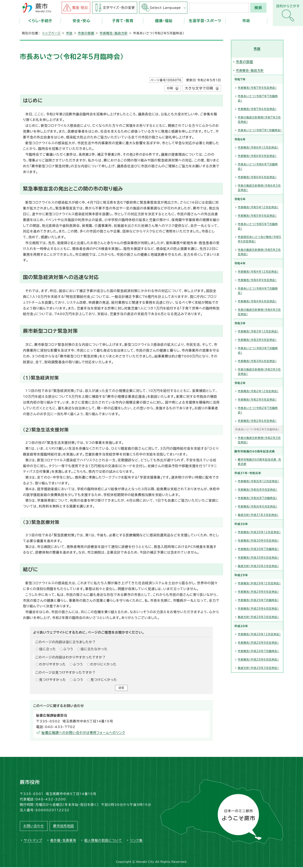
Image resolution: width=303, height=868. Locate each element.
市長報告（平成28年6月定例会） (258, 660)
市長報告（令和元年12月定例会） (259, 481)
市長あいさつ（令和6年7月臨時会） (258, 167)
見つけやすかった (53, 680)
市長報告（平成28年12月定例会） (259, 634)
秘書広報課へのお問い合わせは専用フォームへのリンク (83, 733)
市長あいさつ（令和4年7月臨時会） (258, 291)
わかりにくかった (103, 664)
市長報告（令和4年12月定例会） (258, 272)
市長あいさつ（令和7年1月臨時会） (260, 130)
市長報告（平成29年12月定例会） (259, 583)
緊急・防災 (80, 8)
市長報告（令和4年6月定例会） (257, 301)
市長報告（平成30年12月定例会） (259, 532)
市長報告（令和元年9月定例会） (258, 490)
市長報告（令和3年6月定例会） (257, 361)
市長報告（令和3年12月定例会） (258, 331)
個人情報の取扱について (103, 841)
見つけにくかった (104, 680)
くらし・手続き (40, 21)
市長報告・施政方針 (114, 33)
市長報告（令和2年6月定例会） (257, 421)
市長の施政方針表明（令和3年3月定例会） (259, 372)
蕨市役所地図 (64, 827)
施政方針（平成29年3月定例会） (258, 617)
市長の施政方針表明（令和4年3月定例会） (259, 312)
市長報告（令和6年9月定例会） (257, 156)
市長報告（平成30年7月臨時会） (258, 549)
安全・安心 (82, 21)
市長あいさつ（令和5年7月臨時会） (258, 226)
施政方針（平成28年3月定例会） (258, 668)
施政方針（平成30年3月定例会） (258, 566)
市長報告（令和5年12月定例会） (258, 207)
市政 (246, 21)
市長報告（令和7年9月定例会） (257, 88)
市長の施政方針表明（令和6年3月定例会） (259, 188)
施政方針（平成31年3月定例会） (258, 515)
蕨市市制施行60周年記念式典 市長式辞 (260, 462)
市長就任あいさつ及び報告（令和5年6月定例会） (260, 239)
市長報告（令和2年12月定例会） (258, 391)
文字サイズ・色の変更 (119, 8)
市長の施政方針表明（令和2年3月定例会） (259, 440)
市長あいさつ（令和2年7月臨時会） (258, 410)
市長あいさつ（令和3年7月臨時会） (258, 350)
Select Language (165, 8)
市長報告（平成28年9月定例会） (258, 643)
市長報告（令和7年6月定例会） (257, 109)
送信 (121, 688)
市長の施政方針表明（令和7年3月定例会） (259, 120)
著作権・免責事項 (63, 841)
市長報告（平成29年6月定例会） (258, 609)
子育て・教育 (123, 21)
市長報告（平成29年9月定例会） (258, 592)
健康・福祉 (164, 21)
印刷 (170, 88)
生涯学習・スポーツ (205, 21)
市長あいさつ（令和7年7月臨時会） (258, 98)
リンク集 (136, 841)
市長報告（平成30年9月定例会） (258, 541)
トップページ (52, 33)
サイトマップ (33, 841)
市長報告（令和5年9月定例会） (257, 216)
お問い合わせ (34, 827)
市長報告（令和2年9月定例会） (257, 400)
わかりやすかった (52, 664)
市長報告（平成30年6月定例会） (258, 558)
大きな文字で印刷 (199, 88)
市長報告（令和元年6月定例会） (258, 507)
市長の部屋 (86, 33)
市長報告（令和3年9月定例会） (257, 340)
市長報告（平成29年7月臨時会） (258, 600)
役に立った (48, 649)
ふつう (68, 649)
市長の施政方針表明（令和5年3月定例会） (259, 252)
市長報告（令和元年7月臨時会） (258, 498)
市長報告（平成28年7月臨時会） (258, 651)
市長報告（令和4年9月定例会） (257, 280)
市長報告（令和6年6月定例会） (257, 177)
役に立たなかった (94, 649)
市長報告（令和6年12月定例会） (258, 148)
